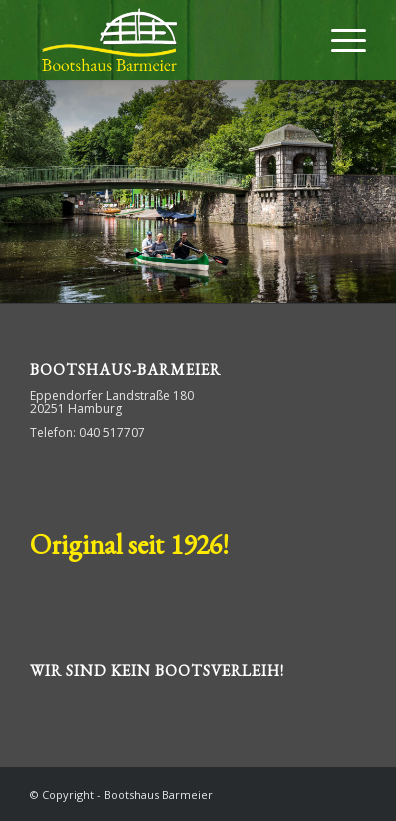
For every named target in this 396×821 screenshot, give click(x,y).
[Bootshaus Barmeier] (164, 40)
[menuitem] (338, 40)
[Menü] (338, 40)
